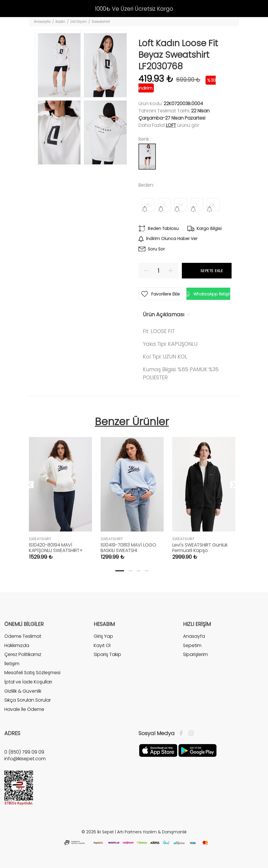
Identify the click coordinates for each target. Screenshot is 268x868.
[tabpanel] (60, 493)
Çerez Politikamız (23, 654)
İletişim (12, 664)
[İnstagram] (190, 733)
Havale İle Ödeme (24, 709)
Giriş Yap (103, 636)
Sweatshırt (101, 22)
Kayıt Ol (102, 645)
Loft (171, 125)
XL (213, 205)
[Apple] (158, 750)
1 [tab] (120, 571)
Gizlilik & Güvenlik (23, 691)
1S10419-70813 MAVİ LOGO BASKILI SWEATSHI (128, 548)
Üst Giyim (78, 22)
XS (148, 205)
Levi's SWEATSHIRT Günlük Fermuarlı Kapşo (200, 548)
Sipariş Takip (107, 654)
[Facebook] (183, 733)
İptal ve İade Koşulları (28, 682)
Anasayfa (42, 22)
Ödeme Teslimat (23, 636)
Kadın (60, 22)
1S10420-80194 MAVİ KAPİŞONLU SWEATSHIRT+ (56, 548)
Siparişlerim (195, 654)
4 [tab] (147, 571)
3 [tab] (138, 571)
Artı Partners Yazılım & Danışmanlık (152, 832)
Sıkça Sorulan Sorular (28, 700)
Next (234, 484)
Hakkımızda (17, 645)
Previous (30, 484)
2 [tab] (130, 571)
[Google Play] (197, 750)
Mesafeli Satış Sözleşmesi (32, 673)
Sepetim (192, 645)
